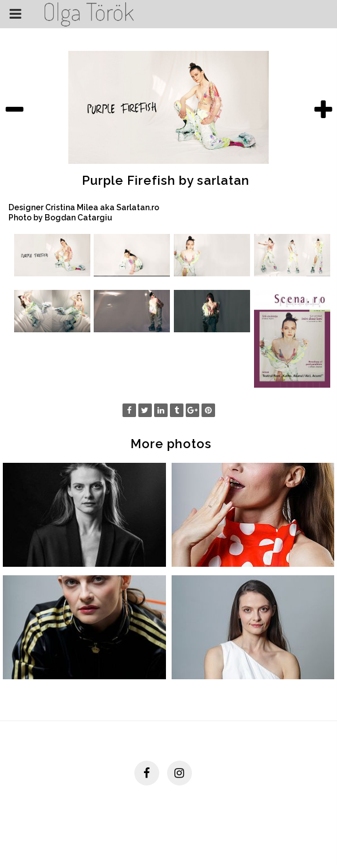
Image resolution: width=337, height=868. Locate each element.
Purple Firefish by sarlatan (166, 180)
